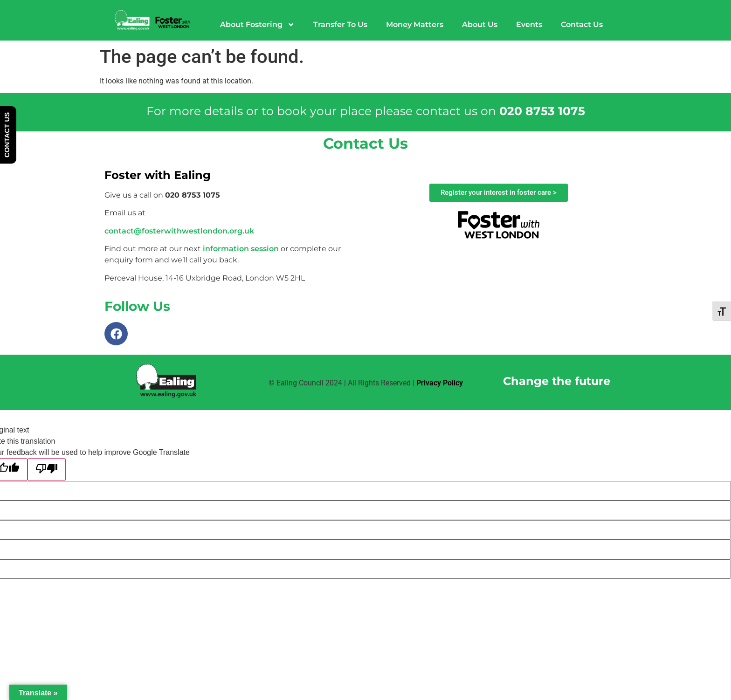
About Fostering (257, 25)
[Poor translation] (47, 470)
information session (241, 249)
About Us (480, 24)
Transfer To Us (340, 24)
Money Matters (415, 24)
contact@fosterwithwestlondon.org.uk (179, 231)
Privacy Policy (440, 383)
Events (529, 24)
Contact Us (582, 24)
